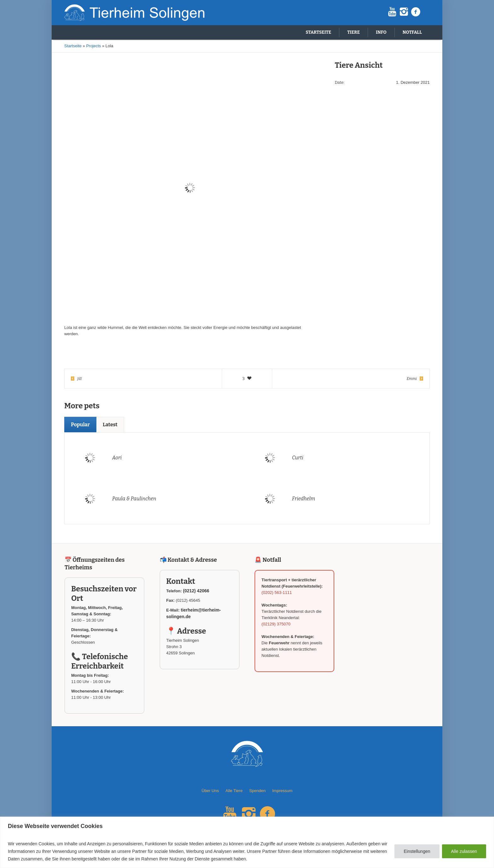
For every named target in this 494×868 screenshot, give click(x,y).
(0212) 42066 (196, 591)
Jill (79, 379)
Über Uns (210, 791)
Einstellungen (417, 851)
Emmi (412, 379)
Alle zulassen (464, 851)
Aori (117, 458)
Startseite (73, 46)
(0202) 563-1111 (277, 592)
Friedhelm (304, 499)
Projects (93, 46)
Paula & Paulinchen (134, 499)
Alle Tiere (234, 791)
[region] (247, 842)
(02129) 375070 (276, 624)
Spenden (257, 791)
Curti (298, 458)
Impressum (282, 791)
